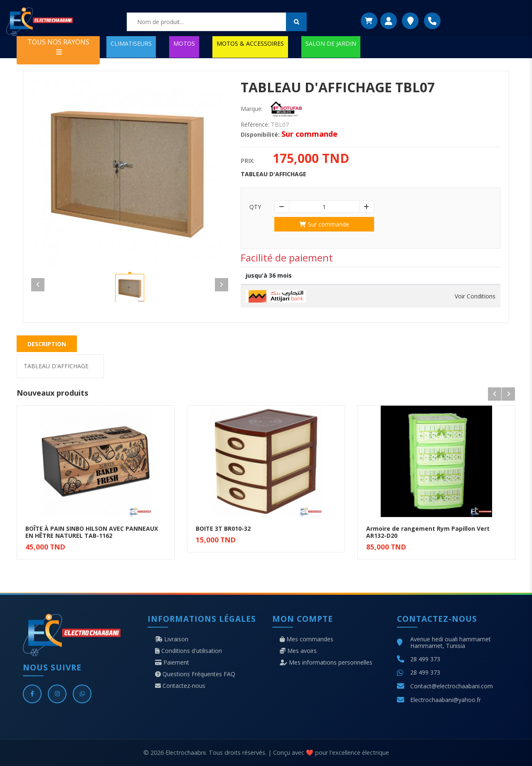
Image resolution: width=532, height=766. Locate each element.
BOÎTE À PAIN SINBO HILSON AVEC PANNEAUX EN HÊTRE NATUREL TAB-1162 (92, 532)
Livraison (172, 639)
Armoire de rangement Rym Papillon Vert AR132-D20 (428, 532)
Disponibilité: (260, 135)
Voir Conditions (475, 296)
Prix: (248, 161)
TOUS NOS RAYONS (58, 46)
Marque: (252, 109)
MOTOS (184, 43)
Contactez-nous (180, 686)
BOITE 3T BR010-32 (223, 528)
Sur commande (324, 224)
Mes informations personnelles (326, 663)
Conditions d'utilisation (188, 651)
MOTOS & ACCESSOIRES (250, 43)
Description (47, 344)
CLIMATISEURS (131, 43)
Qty (255, 207)
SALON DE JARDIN (331, 43)
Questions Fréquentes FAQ (195, 674)
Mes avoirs (298, 651)
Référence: (255, 125)
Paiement (172, 663)
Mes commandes (307, 639)
